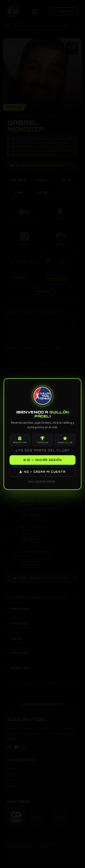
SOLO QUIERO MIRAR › (42, 481)
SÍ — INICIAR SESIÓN (43, 460)
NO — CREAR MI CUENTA (42, 472)
